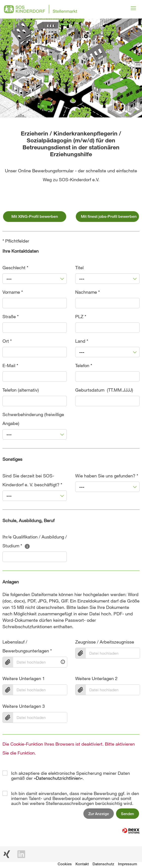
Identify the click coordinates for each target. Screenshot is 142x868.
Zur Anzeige (99, 814)
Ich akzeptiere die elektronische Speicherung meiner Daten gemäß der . (71, 773)
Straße (11, 316)
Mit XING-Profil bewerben (35, 216)
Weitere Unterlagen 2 (96, 678)
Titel (79, 267)
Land (82, 341)
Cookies (65, 864)
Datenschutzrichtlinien (58, 778)
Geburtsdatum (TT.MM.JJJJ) (104, 390)
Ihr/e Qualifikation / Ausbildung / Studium (35, 541)
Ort (7, 341)
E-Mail (10, 365)
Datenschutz (103, 864)
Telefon (84, 365)
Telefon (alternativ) (21, 390)
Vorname (13, 292)
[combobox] (35, 279)
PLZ (81, 316)
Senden (128, 814)
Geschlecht (15, 267)
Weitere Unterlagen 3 (24, 706)
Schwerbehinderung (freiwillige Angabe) (33, 419)
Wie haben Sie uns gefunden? (107, 476)
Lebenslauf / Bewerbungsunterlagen (27, 646)
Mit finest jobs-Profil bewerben (109, 216)
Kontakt (82, 864)
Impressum (128, 864)
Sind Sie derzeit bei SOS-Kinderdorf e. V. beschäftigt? (32, 480)
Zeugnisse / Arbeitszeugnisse (105, 642)
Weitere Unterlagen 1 (24, 678)
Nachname (87, 292)
